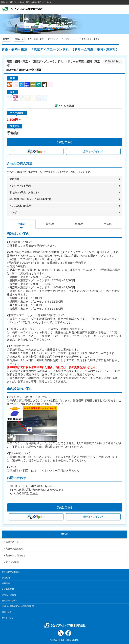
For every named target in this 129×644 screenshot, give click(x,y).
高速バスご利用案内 (15, 556)
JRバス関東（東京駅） (21, 206)
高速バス (19, 39)
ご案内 (21, 224)
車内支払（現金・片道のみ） (25, 193)
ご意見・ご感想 (9, 595)
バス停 (108, 224)
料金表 (79, 224)
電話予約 (14, 179)
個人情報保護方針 (10, 601)
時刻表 (50, 224)
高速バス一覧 (12, 542)
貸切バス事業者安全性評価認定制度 (18, 606)
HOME (6, 39)
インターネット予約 (20, 186)
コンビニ (14, 213)
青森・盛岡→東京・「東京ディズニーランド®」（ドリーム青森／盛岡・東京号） (65, 39)
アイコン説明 (12, 562)
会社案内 (6, 578)
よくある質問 (8, 589)
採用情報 (6, 583)
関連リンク (7, 612)
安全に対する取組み (11, 572)
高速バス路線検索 (14, 549)
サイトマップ (8, 618)
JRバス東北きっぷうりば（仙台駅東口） (31, 199)
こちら (34, 493)
